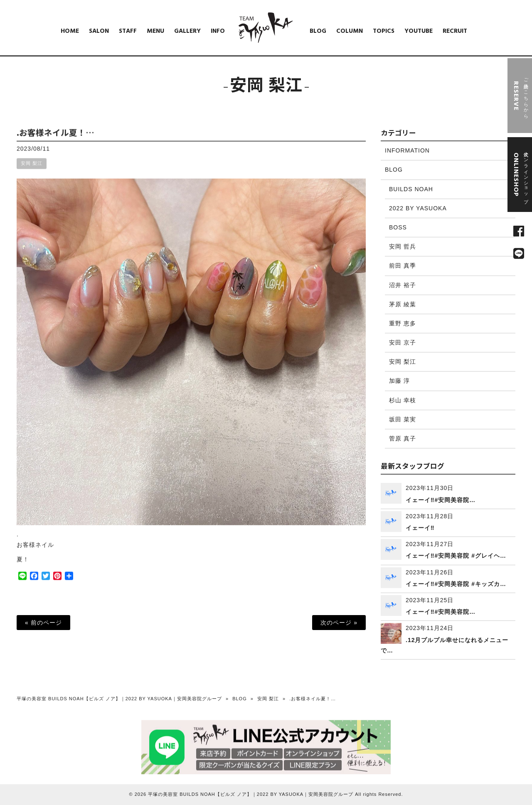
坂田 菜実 (403, 419)
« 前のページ (43, 623)
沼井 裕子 (403, 285)
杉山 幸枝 (403, 400)
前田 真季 (403, 266)
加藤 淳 (399, 381)
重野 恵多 (403, 323)
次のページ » (339, 623)
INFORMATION (407, 150)
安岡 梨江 (32, 171)
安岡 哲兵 (403, 246)
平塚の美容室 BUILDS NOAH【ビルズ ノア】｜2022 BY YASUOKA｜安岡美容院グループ (119, 699)
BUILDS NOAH (411, 189)
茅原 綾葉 (403, 304)
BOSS (398, 227)
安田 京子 (403, 342)
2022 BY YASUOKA (418, 208)
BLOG (394, 170)
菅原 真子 (403, 438)
